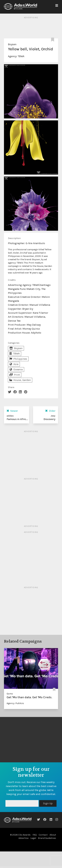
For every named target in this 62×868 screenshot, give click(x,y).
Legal (33, 838)
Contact (43, 835)
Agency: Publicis (15, 703)
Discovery (49, 419)
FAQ (35, 835)
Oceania (16, 369)
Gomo (10, 694)
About (53, 835)
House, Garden (20, 380)
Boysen (12, 44)
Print (15, 375)
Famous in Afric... (17, 419)
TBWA (21, 56)
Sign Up (48, 803)
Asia (14, 364)
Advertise (23, 838)
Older (50, 411)
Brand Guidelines (47, 838)
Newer (12, 411)
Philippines (18, 359)
